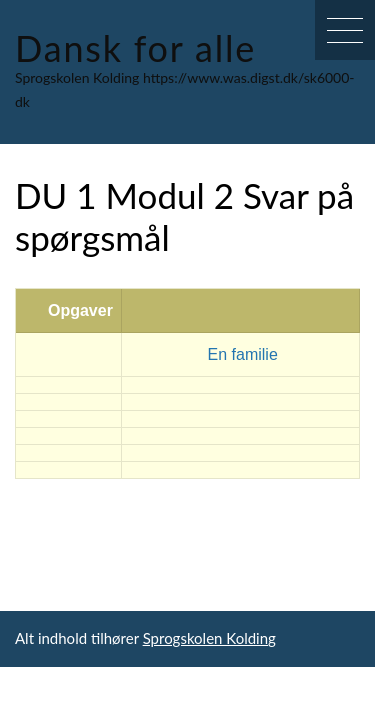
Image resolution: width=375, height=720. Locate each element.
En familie (243, 354)
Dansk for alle (135, 48)
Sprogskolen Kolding (209, 638)
